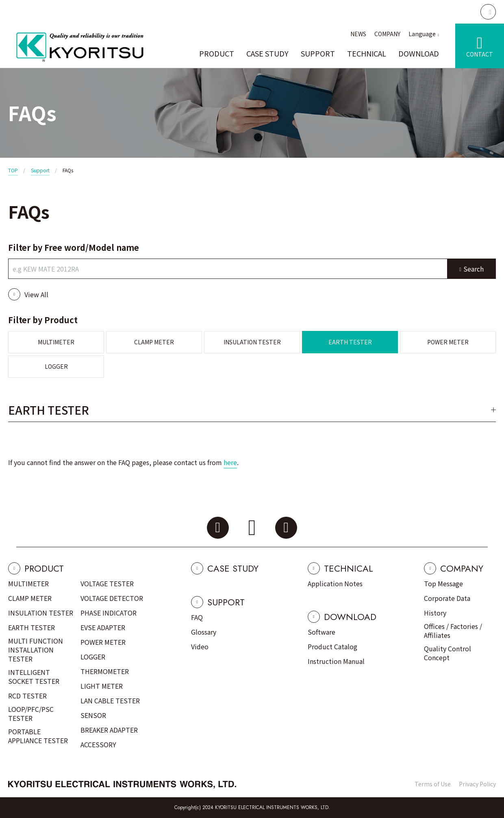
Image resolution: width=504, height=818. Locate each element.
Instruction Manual (336, 661)
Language (422, 34)
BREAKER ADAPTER (109, 730)
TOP (13, 170)
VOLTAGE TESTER (107, 583)
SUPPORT (318, 53)
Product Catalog (332, 646)
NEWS (358, 34)
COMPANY (387, 34)
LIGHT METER (102, 686)
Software (322, 632)
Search (474, 269)
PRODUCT (217, 53)
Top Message (443, 583)
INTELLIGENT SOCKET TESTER (34, 677)
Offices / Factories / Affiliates (453, 631)
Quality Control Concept (448, 653)
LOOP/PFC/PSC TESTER (31, 714)
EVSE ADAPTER (103, 627)
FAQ (197, 617)
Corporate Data (447, 598)
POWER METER (448, 342)
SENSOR (93, 715)
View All (36, 294)
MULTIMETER (56, 342)
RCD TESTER (27, 696)
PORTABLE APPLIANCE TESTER (38, 736)
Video (200, 646)
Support (40, 170)
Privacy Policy (477, 784)
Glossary (204, 632)
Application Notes (335, 583)
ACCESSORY (98, 744)
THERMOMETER (105, 671)
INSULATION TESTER (252, 342)
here (230, 462)
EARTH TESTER (350, 342)
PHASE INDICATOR (109, 613)
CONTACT (480, 54)
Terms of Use (433, 784)
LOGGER (56, 366)
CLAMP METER (154, 342)
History (435, 613)
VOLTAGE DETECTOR (112, 598)
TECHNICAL (367, 53)
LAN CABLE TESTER (110, 701)
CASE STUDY (267, 53)
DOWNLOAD (419, 53)
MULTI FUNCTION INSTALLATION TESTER (36, 650)
